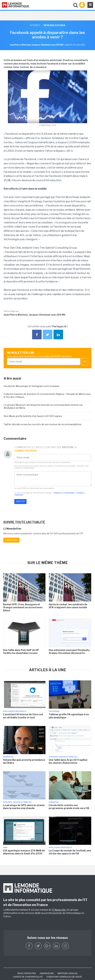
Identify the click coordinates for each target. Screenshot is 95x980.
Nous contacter (27, 973)
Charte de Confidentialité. (25, 468)
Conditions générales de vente (64, 977)
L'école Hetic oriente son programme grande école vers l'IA (69, 807)
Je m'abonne (11, 540)
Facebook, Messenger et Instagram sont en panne (32, 386)
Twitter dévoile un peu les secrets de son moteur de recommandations (43, 424)
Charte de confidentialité (28, 977)
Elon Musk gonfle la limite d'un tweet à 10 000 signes (33, 416)
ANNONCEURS (47, 973)
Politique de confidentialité (64, 493)
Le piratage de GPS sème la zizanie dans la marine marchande (24, 807)
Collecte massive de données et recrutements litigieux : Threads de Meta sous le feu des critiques (47, 395)
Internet (35, 25)
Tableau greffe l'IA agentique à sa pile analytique (69, 716)
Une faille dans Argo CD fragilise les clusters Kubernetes (68, 761)
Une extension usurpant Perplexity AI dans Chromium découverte (69, 651)
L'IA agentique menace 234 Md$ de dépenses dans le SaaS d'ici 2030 (24, 852)
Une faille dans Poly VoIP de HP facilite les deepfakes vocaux (21, 651)
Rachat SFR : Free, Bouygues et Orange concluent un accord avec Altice (23, 607)
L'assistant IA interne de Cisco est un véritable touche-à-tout (23, 716)
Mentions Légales (67, 973)
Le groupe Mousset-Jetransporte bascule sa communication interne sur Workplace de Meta (43, 406)
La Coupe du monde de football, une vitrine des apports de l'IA (70, 852)
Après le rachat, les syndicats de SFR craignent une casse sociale (68, 606)
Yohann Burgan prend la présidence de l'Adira (24, 761)
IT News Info (59, 910)
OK (85, 362)
